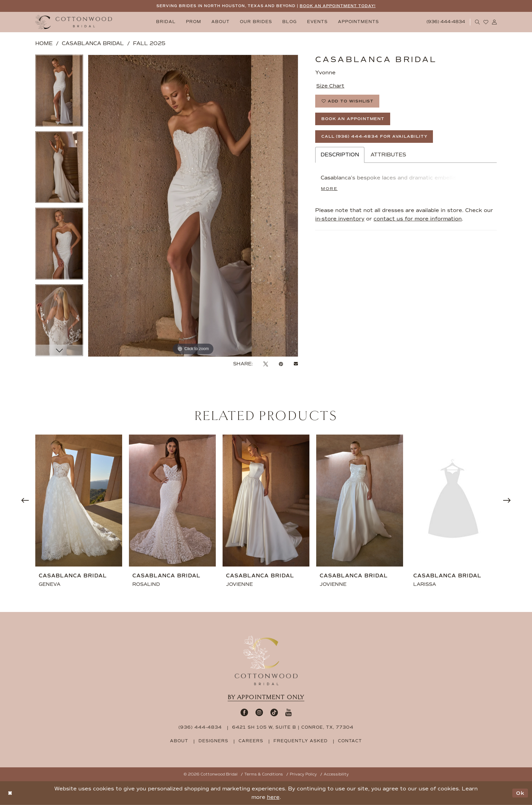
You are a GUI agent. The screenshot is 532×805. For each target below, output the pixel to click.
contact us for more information (418, 220)
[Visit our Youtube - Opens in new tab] (289, 712)
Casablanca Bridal (93, 43)
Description (340, 156)
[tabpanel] (59, 93)
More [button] (329, 190)
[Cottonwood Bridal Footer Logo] (266, 660)
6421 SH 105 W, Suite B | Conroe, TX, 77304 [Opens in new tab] (293, 727)
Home (44, 43)
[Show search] (478, 22)
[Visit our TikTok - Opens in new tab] (274, 712)
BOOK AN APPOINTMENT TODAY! (338, 6)
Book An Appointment (353, 119)
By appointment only (266, 697)
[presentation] (79, 501)
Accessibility (336, 774)
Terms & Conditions (264, 774)
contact (350, 741)
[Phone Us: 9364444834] (446, 22)
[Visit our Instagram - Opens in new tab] (259, 712)
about (179, 741)
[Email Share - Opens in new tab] (296, 364)
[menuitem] (166, 22)
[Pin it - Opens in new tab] (281, 364)
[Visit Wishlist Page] (486, 22)
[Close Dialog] (10, 793)
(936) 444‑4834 (200, 727)
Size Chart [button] (330, 86)
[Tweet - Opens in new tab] (266, 364)
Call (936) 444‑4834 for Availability (376, 137)
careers (251, 741)
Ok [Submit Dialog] (520, 793)
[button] (495, 22)
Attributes (388, 156)
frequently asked (301, 741)
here (273, 797)
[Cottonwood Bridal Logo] (74, 22)
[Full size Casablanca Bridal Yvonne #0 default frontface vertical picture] (193, 206)
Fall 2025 (149, 43)
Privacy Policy (303, 774)
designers (213, 741)
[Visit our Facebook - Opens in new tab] (244, 712)
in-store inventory (340, 220)
